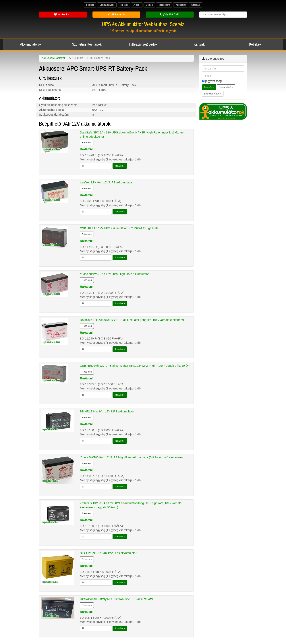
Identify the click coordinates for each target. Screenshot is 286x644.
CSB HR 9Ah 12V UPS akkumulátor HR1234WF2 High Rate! (120, 228)
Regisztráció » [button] (226, 87)
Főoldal (90, 5)
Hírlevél (124, 5)
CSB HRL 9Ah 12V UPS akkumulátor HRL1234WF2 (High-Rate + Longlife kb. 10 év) (135, 366)
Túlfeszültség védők (143, 44)
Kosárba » (120, 166)
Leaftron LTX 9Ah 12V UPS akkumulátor (106, 182)
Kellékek (255, 44)
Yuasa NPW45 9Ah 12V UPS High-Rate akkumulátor (114, 274)
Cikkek (149, 5)
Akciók (137, 5)
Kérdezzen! (164, 5)
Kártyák (199, 44)
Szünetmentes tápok (87, 44)
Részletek (87, 143)
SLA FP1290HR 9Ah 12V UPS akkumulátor (108, 553)
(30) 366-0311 (170, 14)
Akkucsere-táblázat (53, 58)
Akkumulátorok (31, 44)
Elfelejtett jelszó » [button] (213, 94)
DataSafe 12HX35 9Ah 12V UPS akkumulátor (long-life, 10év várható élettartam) (132, 320)
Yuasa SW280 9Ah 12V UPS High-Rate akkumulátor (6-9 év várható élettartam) (131, 457)
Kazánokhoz (63, 14)
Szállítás (196, 5)
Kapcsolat (181, 5)
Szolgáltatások (107, 5)
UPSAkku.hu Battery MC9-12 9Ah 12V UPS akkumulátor (117, 599)
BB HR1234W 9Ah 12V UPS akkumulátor (107, 411)
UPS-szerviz (116, 14)
